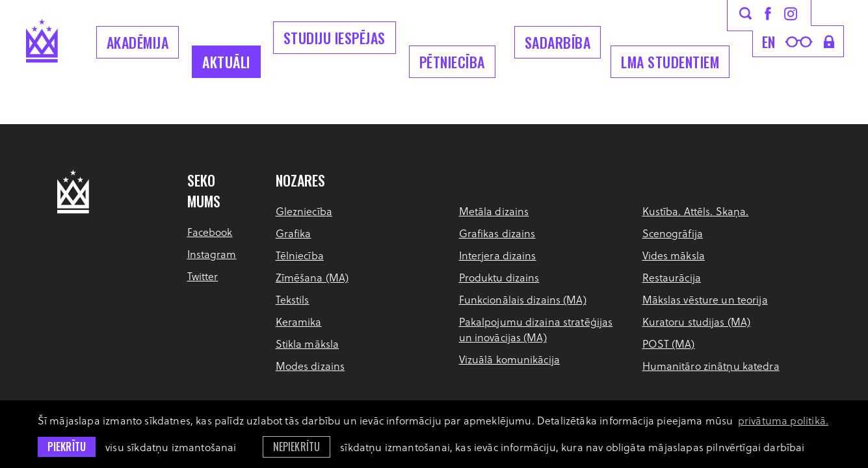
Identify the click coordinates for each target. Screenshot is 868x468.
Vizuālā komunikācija (509, 359)
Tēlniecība (300, 255)
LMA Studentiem (670, 62)
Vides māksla (674, 255)
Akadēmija (138, 42)
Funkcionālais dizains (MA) (523, 299)
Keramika (299, 321)
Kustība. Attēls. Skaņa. (696, 211)
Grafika (294, 233)
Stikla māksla (308, 344)
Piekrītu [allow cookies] (67, 447)
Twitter (203, 276)
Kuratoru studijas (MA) (697, 321)
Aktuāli (226, 62)
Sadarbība (558, 42)
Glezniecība (304, 211)
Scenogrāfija (673, 233)
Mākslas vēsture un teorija (705, 299)
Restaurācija (672, 277)
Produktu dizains (499, 277)
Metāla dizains (494, 211)
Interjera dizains (498, 255)
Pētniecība (452, 62)
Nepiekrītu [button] (297, 447)
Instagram (212, 254)
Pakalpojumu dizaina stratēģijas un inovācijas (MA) (536, 329)
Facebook (210, 232)
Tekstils (293, 299)
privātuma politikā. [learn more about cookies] (783, 420)
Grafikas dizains (497, 233)
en (769, 42)
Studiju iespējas (335, 38)
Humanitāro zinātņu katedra (711, 366)
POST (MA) (669, 344)
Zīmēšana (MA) (312, 277)
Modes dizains (310, 366)
